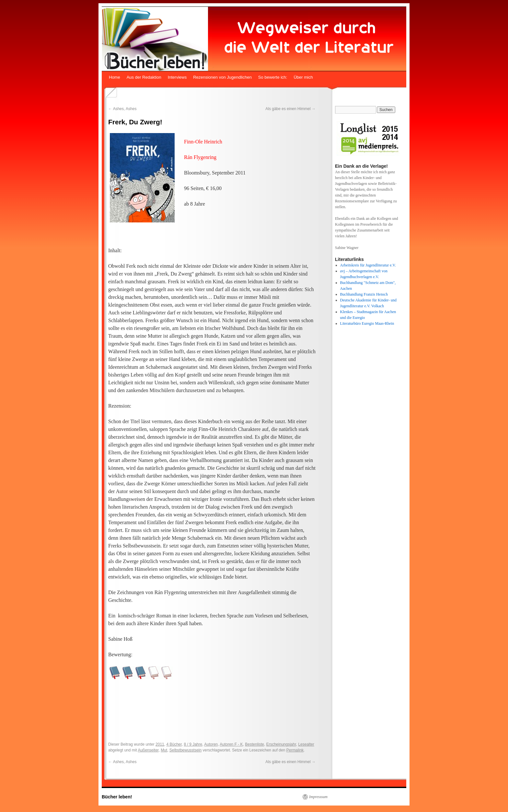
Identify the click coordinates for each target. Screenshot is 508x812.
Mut (164, 750)
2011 (160, 744)
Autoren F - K (231, 744)
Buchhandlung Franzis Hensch (364, 294)
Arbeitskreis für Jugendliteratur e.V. (368, 265)
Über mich (303, 77)
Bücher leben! (117, 797)
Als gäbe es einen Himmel (290, 109)
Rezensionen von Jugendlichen (222, 77)
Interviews (177, 77)
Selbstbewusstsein (185, 750)
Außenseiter (148, 750)
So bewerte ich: (273, 77)
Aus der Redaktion (144, 77)
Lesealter (306, 744)
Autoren (211, 744)
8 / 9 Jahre (193, 744)
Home (115, 77)
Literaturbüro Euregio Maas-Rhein (367, 323)
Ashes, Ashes (122, 109)
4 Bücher (174, 744)
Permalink (295, 750)
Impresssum (318, 797)
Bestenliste (254, 744)
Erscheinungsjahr (281, 744)
